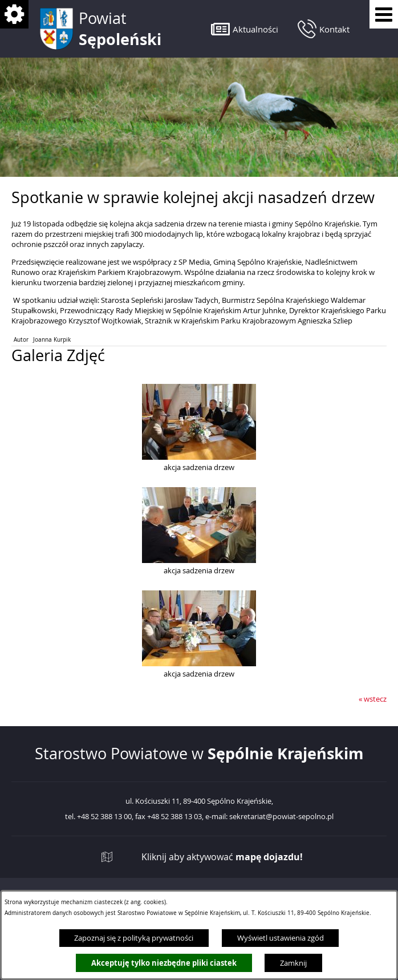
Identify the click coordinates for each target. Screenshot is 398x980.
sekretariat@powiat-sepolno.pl (281, 817)
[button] (245, 29)
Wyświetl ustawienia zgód (281, 938)
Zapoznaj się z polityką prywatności (134, 938)
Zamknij (293, 963)
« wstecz (373, 699)
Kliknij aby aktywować (222, 857)
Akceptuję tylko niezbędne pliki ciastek (164, 963)
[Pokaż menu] (384, 14)
